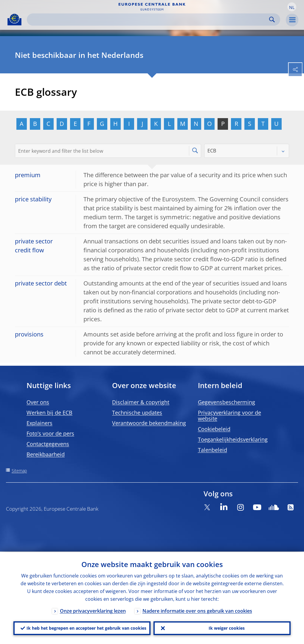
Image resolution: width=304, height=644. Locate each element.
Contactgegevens (48, 444)
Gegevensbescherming (227, 402)
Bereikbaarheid (46, 454)
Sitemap (19, 471)
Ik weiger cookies (227, 628)
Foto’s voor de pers (50, 433)
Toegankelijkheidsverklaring (233, 439)
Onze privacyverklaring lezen (93, 610)
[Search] (149, 20)
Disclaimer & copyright (141, 402)
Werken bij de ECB (49, 413)
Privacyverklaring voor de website (229, 416)
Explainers (39, 423)
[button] (292, 7)
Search (272, 20)
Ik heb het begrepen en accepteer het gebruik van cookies (86, 628)
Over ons (38, 402)
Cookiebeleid (214, 429)
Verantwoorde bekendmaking (149, 423)
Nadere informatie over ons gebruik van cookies (197, 610)
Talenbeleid (213, 450)
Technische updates (137, 413)
